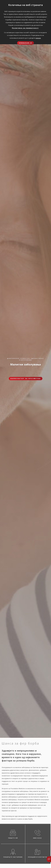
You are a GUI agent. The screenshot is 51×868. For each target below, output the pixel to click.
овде (38, 38)
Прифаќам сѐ (25, 43)
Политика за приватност (25, 28)
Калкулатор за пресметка (25, 378)
